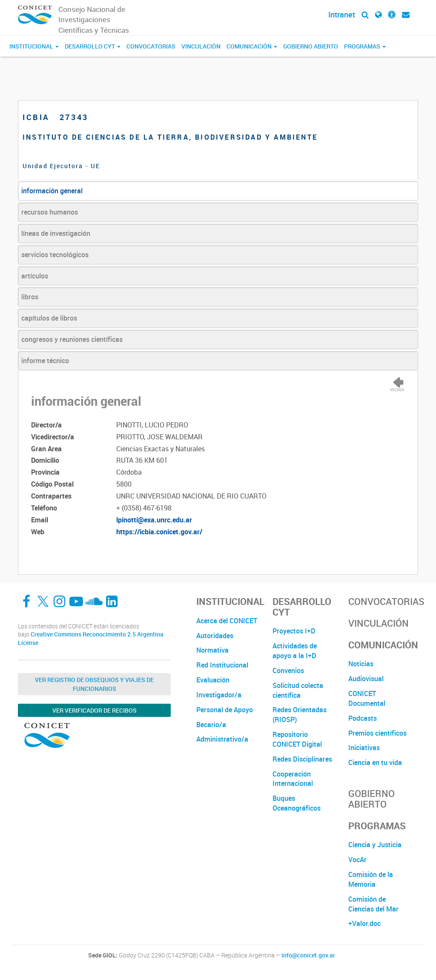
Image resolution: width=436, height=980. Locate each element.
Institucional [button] (34, 46)
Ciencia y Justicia (375, 845)
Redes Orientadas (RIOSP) (300, 715)
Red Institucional (222, 665)
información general (52, 191)
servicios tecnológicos (55, 255)
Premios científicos (377, 733)
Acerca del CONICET (227, 621)
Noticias (361, 664)
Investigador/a (219, 695)
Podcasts (363, 718)
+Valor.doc (364, 923)
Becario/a (211, 725)
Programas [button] (365, 46)
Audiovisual (366, 679)
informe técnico (45, 361)
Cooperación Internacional (293, 779)
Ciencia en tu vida (375, 762)
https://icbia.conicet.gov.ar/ (159, 532)
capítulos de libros (49, 318)
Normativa (212, 650)
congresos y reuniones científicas (72, 339)
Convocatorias (151, 46)
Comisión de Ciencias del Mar (373, 904)
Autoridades (215, 636)
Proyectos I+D (294, 631)
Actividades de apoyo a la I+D (295, 651)
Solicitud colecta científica (298, 690)
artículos (35, 276)
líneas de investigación (56, 233)
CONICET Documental (367, 698)
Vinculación (201, 46)
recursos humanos (50, 212)
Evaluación (213, 680)
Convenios (288, 671)
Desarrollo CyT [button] (93, 46)
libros (30, 297)
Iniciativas (364, 748)
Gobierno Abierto (311, 46)
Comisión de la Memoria (371, 879)
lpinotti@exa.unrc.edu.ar (154, 520)
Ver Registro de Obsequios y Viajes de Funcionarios (94, 684)
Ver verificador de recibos (95, 710)
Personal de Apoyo (225, 710)
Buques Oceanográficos (297, 803)
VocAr (357, 860)
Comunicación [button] (252, 46)
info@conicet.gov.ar (308, 955)
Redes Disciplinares (302, 759)
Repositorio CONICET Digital (297, 739)
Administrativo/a (222, 739)
